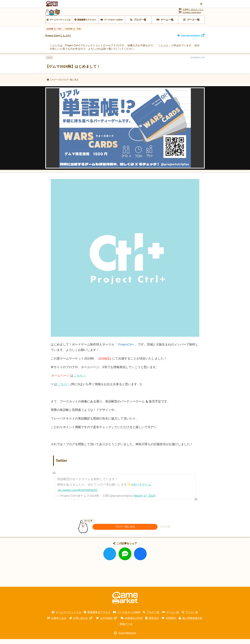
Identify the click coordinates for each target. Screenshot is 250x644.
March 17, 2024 (145, 501)
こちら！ (80, 381)
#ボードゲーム (141, 490)
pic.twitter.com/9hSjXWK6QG (78, 495)
